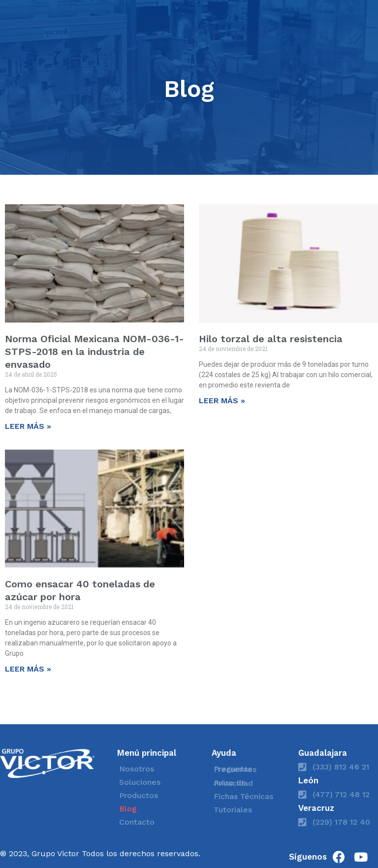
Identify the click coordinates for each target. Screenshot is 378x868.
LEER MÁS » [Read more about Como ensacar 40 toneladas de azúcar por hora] (28, 669)
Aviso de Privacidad (233, 783)
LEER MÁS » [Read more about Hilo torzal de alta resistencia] (222, 401)
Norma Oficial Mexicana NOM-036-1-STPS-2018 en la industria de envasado (94, 352)
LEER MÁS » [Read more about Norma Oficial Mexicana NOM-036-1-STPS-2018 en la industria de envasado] (28, 426)
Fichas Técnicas (243, 796)
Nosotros (137, 769)
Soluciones (140, 782)
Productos (139, 795)
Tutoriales (233, 810)
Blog (128, 809)
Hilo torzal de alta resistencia (271, 339)
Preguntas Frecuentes (235, 769)
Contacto (137, 822)
